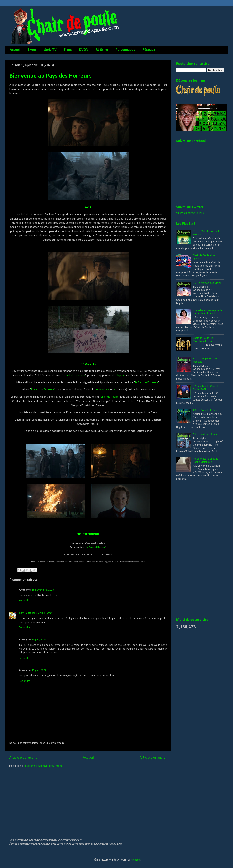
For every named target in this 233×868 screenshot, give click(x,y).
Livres (32, 50)
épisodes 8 (103, 390)
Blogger (136, 860)
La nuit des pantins (74, 375)
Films (68, 50)
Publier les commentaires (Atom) (44, 766)
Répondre (25, 601)
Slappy (120, 375)
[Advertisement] (192, 549)
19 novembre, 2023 (43, 590)
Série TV (50, 50)
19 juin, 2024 (39, 640)
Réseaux (149, 50)
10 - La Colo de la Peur (205, 410)
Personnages (125, 50)
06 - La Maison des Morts (207, 283)
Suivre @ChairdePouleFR (190, 213)
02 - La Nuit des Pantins (206, 435)
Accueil (15, 50)
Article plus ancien (153, 758)
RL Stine (102, 50)
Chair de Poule (109, 397)
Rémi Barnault (28, 613)
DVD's (84, 50)
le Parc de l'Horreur (147, 383)
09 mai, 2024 (45, 613)
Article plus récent (23, 758)
